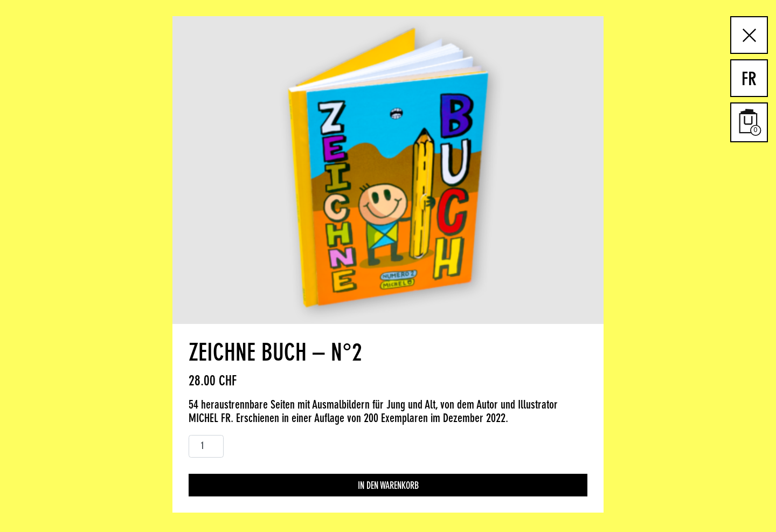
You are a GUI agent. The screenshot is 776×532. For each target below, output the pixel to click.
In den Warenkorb (388, 486)
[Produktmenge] (206, 447)
